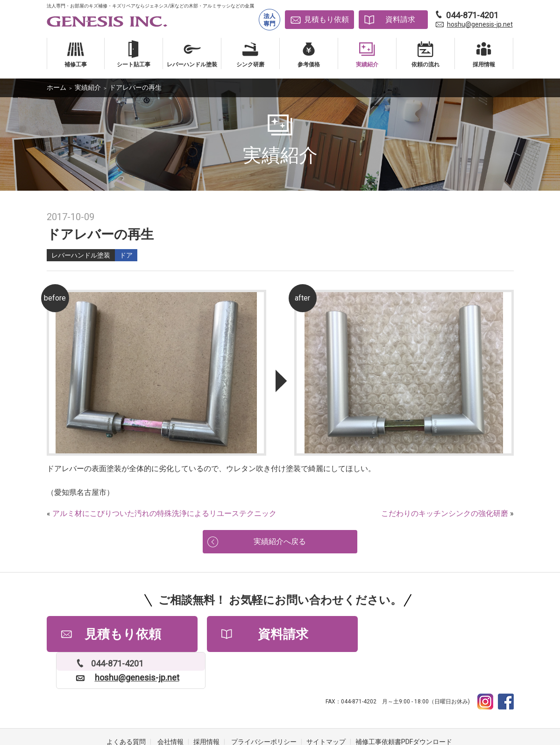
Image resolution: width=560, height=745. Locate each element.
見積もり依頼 (326, 19)
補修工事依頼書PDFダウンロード (404, 708)
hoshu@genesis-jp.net (480, 24)
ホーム (57, 87)
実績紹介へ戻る (280, 542)
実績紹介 (88, 87)
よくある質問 (126, 708)
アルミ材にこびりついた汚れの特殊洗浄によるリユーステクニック (164, 513)
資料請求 (400, 19)
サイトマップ (326, 708)
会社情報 (170, 708)
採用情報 (206, 708)
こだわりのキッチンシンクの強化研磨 (445, 513)
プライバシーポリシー (264, 708)
